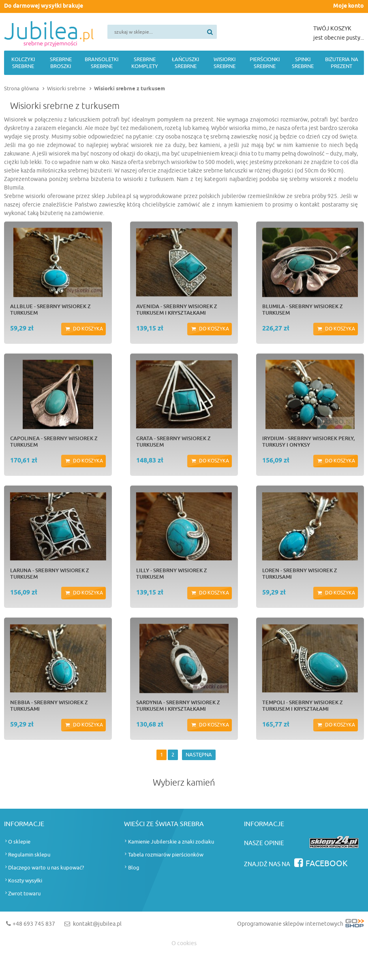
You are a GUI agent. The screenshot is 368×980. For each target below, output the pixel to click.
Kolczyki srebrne (23, 63)
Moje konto (349, 6)
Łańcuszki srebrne (185, 63)
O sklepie (19, 842)
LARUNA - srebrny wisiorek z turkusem (50, 573)
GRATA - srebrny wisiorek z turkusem (173, 441)
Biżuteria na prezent (342, 63)
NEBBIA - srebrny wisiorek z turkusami (49, 705)
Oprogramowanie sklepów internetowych (301, 926)
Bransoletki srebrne (102, 63)
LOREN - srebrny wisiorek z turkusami (300, 573)
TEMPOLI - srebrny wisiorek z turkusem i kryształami (303, 705)
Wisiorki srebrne (225, 63)
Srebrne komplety (145, 63)
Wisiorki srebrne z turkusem (129, 89)
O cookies (184, 943)
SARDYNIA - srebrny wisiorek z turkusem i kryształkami (178, 705)
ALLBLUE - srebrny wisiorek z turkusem (50, 309)
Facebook (327, 864)
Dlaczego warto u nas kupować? (46, 868)
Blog (134, 868)
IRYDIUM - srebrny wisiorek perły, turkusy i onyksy (308, 441)
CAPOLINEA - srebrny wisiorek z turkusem (54, 441)
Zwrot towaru (24, 894)
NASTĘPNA (199, 755)
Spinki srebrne (303, 63)
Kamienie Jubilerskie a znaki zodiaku (171, 842)
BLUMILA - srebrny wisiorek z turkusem (303, 309)
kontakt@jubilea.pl (97, 924)
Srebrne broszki (61, 63)
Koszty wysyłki (25, 881)
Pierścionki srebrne (265, 63)
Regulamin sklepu (29, 855)
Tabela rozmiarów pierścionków (166, 855)
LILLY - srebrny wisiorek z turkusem (172, 573)
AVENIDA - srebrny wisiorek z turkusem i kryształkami (177, 309)
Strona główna (21, 88)
